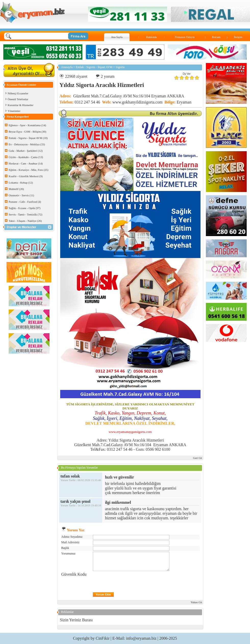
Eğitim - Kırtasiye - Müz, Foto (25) (29, 170)
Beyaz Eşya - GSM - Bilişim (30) (27, 132)
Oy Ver (187, 74)
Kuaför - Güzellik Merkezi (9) (26, 176)
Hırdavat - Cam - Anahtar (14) (26, 163)
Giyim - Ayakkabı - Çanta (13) (26, 157)
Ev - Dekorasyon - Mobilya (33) (27, 144)
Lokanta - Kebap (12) (21, 183)
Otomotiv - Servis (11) (21, 195)
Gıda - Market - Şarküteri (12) (26, 151)
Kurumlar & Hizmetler (21, 105)
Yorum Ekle (103, 595)
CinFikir (103, 638)
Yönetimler (14, 111)
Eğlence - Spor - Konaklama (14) (27, 125)
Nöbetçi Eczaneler (18, 93)
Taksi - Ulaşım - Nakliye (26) (25, 221)
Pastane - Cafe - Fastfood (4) (25, 202)
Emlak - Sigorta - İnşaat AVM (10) (28, 138)
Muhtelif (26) (16, 189)
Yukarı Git (196, 602)
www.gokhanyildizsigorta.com (137, 102)
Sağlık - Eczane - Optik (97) (24, 208)
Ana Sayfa (117, 37)
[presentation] (132, 582)
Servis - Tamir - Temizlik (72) (26, 214)
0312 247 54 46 (87, 102)
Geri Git (198, 458)
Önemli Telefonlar (18, 99)
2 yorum (108, 76)
